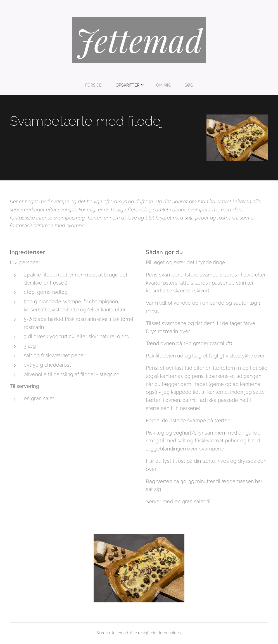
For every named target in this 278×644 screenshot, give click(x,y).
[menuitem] (120, 85)
